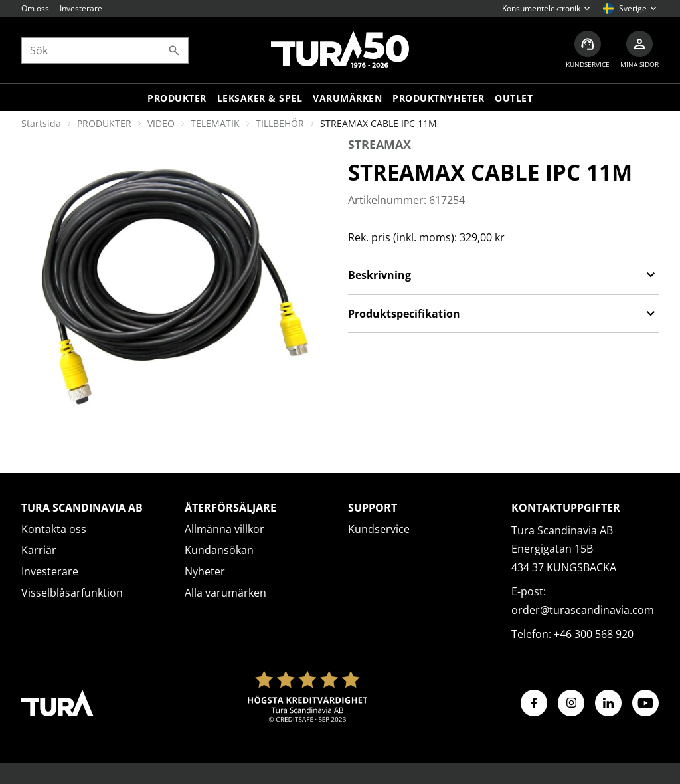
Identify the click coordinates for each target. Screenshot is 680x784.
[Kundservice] (588, 50)
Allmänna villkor (224, 529)
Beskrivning (503, 275)
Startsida (41, 123)
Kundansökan (219, 550)
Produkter (177, 98)
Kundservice (379, 529)
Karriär (39, 550)
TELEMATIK (215, 123)
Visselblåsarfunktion (72, 593)
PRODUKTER (104, 123)
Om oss (35, 8)
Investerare (81, 8)
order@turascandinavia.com (583, 610)
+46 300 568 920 (594, 634)
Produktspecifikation (503, 314)
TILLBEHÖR (280, 123)
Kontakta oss (54, 529)
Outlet (514, 98)
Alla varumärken (225, 593)
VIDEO (161, 123)
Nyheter (205, 571)
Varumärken (347, 98)
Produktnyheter (438, 98)
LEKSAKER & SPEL (260, 98)
